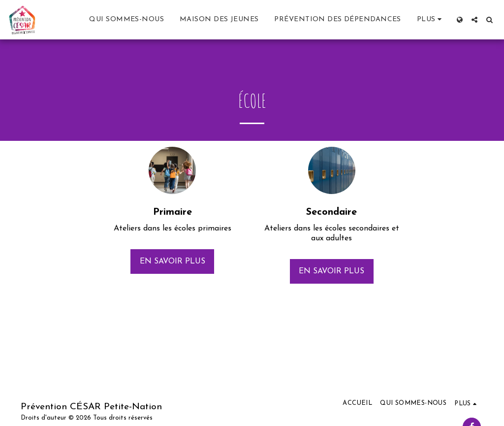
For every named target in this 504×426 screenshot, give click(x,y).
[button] (474, 20)
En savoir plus (173, 262)
